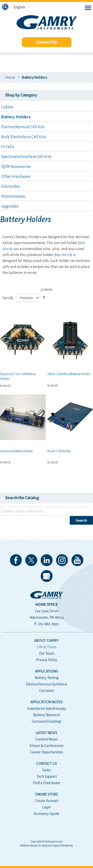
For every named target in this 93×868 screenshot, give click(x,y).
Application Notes (46, 702)
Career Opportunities (47, 752)
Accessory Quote (46, 814)
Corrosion (47, 691)
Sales (47, 770)
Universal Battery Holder (16, 451)
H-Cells (8, 147)
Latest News (46, 733)
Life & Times (47, 647)
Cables (7, 107)
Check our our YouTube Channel (77, 560)
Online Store (46, 794)
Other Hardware (16, 177)
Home (10, 77)
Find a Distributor (47, 783)
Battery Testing (47, 678)
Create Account (47, 801)
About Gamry (46, 641)
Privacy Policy (47, 660)
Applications (46, 671)
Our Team (47, 653)
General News (46, 739)
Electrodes (11, 187)
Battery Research (47, 715)
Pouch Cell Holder (59, 451)
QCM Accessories (16, 167)
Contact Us (46, 42)
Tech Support (47, 776)
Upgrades (10, 206)
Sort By (8, 298)
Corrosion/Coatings (47, 721)
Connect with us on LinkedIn (47, 560)
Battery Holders (16, 117)
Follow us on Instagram (62, 560)
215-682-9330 (48, 624)
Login (46, 807)
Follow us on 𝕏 (31, 560)
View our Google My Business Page (47, 576)
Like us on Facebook (16, 560)
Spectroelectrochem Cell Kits (26, 157)
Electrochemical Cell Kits (23, 127)
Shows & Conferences (46, 746)
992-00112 (63, 255)
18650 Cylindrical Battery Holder (69, 374)
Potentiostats (13, 196)
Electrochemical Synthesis (47, 684)
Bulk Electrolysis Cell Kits (24, 137)
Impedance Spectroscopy (47, 708)
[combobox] (46, 511)
